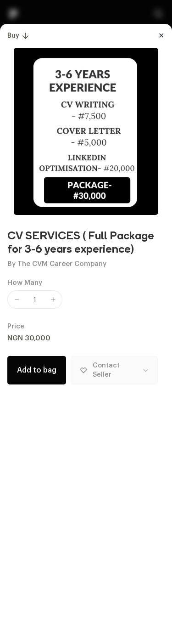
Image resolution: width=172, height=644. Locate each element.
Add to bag (37, 370)
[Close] (161, 36)
